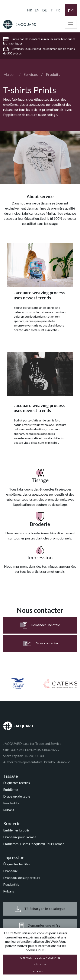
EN (37, 10)
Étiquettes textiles (17, 783)
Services (31, 74)
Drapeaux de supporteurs (22, 878)
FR (58, 10)
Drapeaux (10, 871)
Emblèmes (11, 789)
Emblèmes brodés (16, 830)
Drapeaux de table (17, 796)
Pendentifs (11, 803)
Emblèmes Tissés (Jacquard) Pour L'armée (34, 844)
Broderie (12, 823)
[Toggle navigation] (71, 24)
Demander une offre (40, 625)
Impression (14, 857)
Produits (53, 74)
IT (51, 10)
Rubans (9, 810)
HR (30, 10)
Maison (9, 74)
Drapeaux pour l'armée (20, 837)
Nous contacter (40, 644)
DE (44, 10)
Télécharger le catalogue (40, 909)
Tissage (11, 776)
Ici (44, 950)
